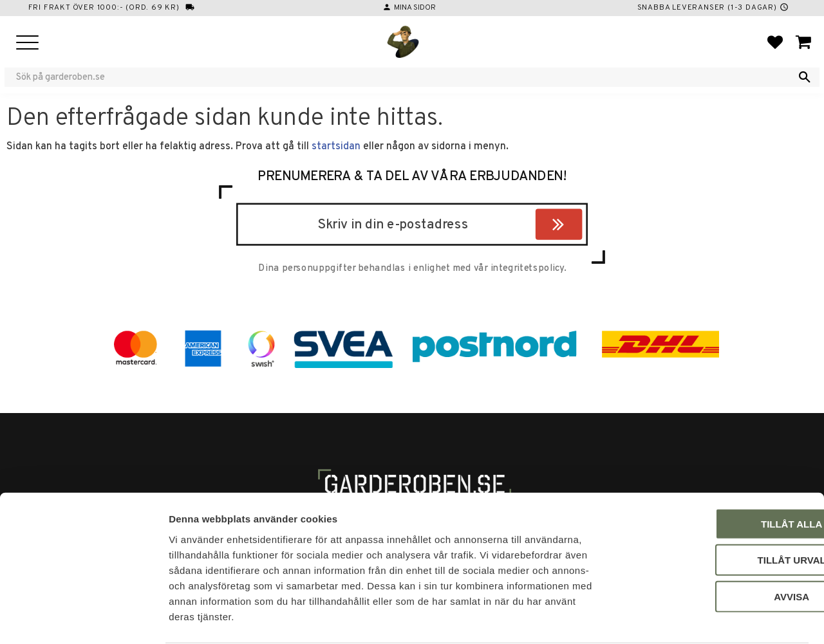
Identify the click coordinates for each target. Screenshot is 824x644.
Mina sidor (415, 8)
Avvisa (717, 547)
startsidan (336, 147)
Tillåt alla (716, 474)
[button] (27, 43)
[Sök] (805, 77)
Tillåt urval (716, 511)
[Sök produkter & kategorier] (404, 77)
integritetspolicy (527, 269)
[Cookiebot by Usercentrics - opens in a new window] (83, 619)
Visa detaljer (699, 619)
